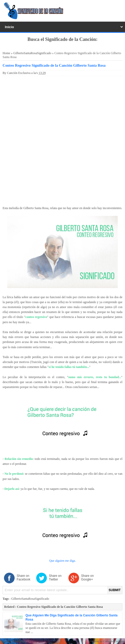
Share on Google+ (87, 578)
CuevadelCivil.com (114, 641)
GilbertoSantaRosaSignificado (32, 53)
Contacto (5, 641)
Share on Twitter (55, 578)
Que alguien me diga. (62, 561)
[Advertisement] (62, 140)
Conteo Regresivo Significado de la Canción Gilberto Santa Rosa (54, 65)
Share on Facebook (24, 578)
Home (6, 53)
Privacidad (18, 641)
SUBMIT (115, 590)
